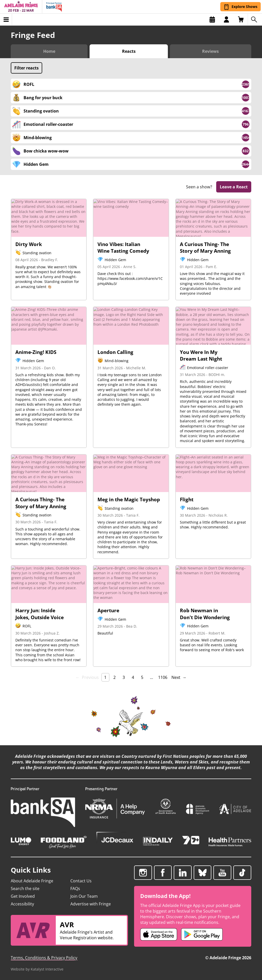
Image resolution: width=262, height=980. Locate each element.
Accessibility (22, 904)
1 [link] (105, 677)
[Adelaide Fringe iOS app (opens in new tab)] (159, 934)
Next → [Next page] (179, 677)
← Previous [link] (87, 677)
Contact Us (81, 881)
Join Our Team (84, 896)
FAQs (75, 889)
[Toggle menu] (6, 19)
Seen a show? (199, 187)
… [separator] (151, 677)
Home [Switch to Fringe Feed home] (49, 51)
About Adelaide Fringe (32, 881)
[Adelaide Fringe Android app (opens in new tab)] (202, 934)
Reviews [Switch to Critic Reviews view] (210, 51)
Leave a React (234, 187)
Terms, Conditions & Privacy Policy (44, 958)
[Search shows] (255, 19)
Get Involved (23, 896)
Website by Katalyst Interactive (37, 969)
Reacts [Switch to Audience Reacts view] (129, 51)
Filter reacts (26, 68)
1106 (163, 677)
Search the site (25, 889)
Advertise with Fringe (91, 904)
